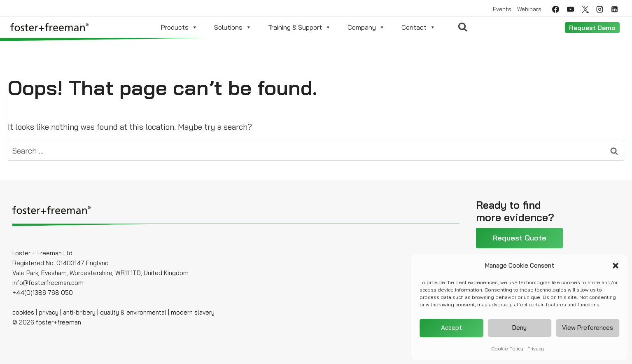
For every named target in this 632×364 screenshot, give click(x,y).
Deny (519, 328)
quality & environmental (133, 312)
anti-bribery (79, 312)
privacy (49, 312)
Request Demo (592, 28)
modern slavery (193, 312)
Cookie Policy (507, 349)
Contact (419, 27)
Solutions (233, 27)
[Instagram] (600, 9)
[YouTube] (570, 9)
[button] (616, 266)
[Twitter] (585, 9)
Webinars (529, 9)
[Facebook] (555, 9)
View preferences (588, 328)
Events (502, 9)
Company (366, 27)
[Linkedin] (615, 9)
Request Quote (519, 238)
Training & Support (300, 27)
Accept (451, 328)
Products (179, 27)
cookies (23, 312)
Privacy (536, 349)
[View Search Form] (463, 27)
